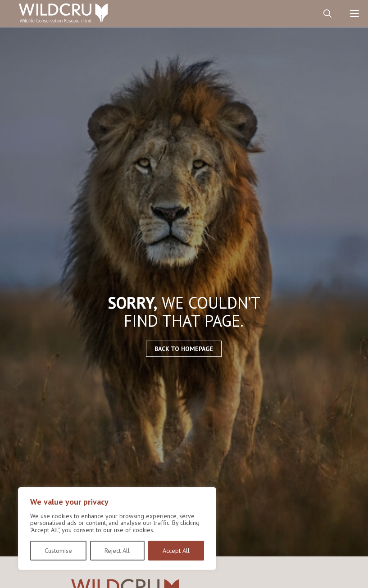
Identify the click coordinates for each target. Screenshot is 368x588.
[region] (117, 529)
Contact (300, 14)
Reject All (117, 551)
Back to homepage (184, 349)
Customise (58, 551)
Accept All (176, 551)
